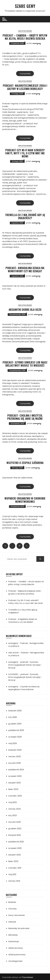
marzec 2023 (14, 809)
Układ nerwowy (16, 948)
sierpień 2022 (15, 855)
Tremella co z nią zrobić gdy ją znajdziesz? (25, 216)
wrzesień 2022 (15, 848)
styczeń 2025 (15, 763)
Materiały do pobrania (19, 928)
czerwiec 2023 (15, 796)
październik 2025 (16, 730)
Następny (27, 546)
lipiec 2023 (13, 789)
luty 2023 (12, 815)
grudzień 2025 (15, 724)
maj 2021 (12, 874)
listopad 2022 (15, 835)
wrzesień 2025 (15, 737)
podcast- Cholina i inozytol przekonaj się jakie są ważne (25, 417)
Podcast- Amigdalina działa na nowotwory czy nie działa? (25, 269)
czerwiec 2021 (15, 868)
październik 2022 (16, 842)
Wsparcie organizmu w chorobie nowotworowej (25, 500)
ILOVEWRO (13, 674)
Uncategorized (25, 31)
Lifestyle (12, 922)
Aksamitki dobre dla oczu (25, 309)
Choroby (12, 909)
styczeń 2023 (15, 822)
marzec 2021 (14, 881)
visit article (13, 653)
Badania (12, 902)
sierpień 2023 (15, 783)
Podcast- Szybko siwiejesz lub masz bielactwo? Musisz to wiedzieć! (25, 364)
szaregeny (37, 43)
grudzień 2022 (15, 829)
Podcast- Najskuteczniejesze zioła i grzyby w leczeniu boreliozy (25, 87)
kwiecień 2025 (15, 750)
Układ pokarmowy (17, 955)
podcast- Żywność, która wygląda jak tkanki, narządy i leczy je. (25, 665)
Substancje (14, 941)
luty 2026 (13, 717)
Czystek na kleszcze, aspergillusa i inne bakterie (24, 688)
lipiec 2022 (13, 861)
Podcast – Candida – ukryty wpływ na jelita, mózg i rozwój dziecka (25, 37)
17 (19, 546)
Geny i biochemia (16, 915)
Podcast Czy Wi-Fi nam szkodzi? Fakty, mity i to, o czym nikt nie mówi (25, 153)
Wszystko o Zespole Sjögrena (25, 463)
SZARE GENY (25, 6)
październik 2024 (16, 770)
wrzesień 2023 (15, 776)
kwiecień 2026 (15, 711)
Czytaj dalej (25, 74)
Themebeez (27, 977)
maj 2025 (13, 743)
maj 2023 (12, 802)
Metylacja (13, 935)
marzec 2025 (15, 756)
